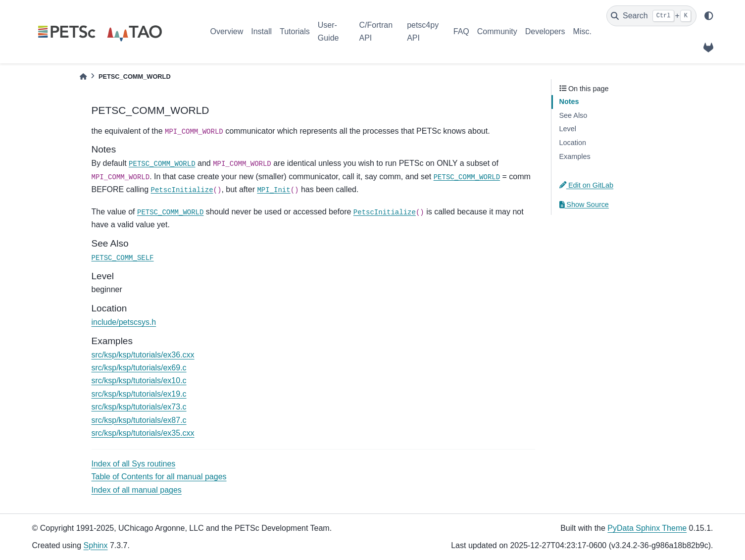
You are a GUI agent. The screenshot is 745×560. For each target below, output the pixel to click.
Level (568, 129)
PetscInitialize (182, 190)
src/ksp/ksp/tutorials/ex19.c (139, 394)
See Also (573, 115)
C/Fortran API (376, 31)
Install (261, 31)
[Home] (83, 76)
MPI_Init (273, 190)
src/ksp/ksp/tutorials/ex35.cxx (143, 433)
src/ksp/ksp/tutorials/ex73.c (139, 407)
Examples (575, 156)
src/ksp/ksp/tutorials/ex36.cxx (143, 355)
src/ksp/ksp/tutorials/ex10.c (139, 381)
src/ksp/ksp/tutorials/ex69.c (139, 368)
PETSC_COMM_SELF (123, 258)
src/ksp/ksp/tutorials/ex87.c (139, 420)
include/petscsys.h (124, 322)
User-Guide (328, 31)
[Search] (651, 16)
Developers (545, 31)
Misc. (582, 31)
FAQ (461, 31)
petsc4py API (423, 31)
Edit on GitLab (587, 185)
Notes (569, 102)
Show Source (584, 204)
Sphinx (96, 545)
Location (573, 143)
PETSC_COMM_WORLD (162, 164)
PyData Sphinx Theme (647, 528)
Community (497, 31)
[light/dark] (709, 16)
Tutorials (295, 31)
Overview (227, 31)
